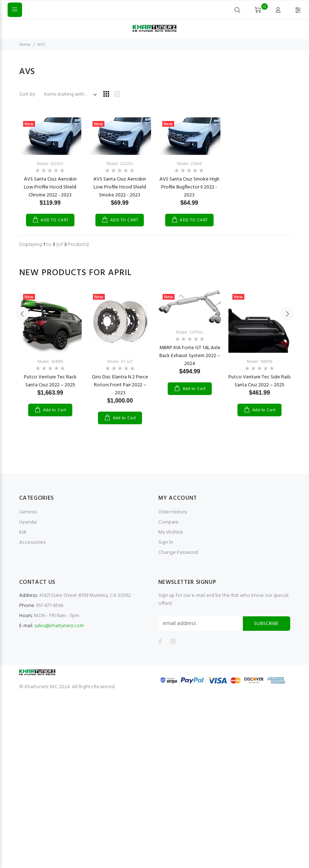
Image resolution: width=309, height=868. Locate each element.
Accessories (32, 542)
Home (25, 45)
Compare (168, 522)
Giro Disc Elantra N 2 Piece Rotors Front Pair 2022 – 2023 (120, 385)
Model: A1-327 (120, 362)
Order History (173, 512)
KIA (23, 532)
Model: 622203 (50, 164)
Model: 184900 (50, 362)
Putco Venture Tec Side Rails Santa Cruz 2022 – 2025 (259, 381)
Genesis (28, 512)
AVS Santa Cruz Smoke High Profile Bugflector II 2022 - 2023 (189, 187)
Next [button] (287, 353)
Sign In (166, 542)
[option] (50, 346)
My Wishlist (171, 532)
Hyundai (28, 522)
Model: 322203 (120, 164)
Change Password (178, 553)
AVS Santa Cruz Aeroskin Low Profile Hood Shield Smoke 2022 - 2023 (120, 187)
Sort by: (28, 94)
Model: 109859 (259, 362)
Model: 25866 (189, 164)
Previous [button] (22, 353)
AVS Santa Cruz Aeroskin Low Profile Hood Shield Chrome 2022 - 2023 (50, 187)
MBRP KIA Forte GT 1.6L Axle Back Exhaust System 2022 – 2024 (190, 356)
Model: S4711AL (190, 333)
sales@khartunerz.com (59, 626)
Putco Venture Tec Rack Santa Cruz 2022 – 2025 (50, 381)
